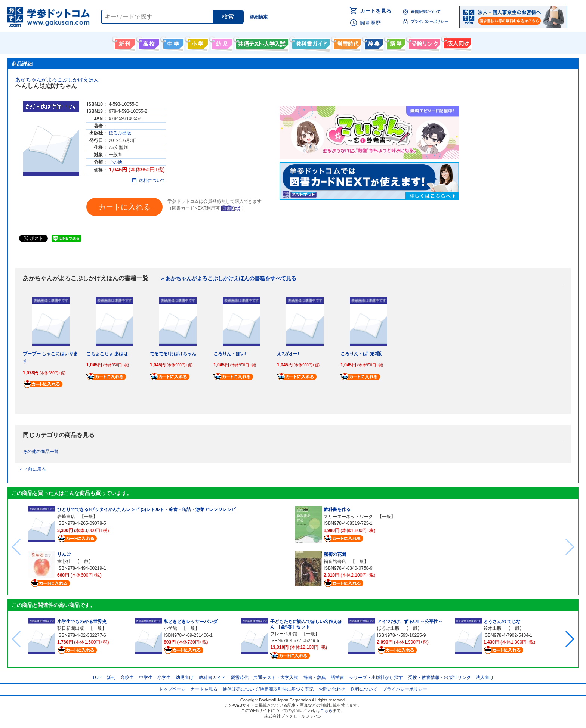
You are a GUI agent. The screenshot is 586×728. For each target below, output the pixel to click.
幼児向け (221, 42)
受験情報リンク (423, 42)
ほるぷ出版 (120, 133)
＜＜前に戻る (33, 469)
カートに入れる (124, 207)
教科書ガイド (310, 42)
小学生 (164, 678)
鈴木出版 (493, 628)
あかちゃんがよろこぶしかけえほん (57, 80)
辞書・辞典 (315, 678)
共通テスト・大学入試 (261, 42)
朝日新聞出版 (71, 628)
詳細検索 (259, 17)
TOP (97, 678)
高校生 (127, 678)
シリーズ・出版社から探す (376, 678)
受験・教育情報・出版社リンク (439, 678)
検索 (228, 17)
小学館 (170, 628)
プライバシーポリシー (429, 21)
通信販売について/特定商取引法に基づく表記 (268, 689)
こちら (326, 710)
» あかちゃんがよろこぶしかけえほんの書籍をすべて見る (229, 278)
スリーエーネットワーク (348, 517)
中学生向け (172, 42)
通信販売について (426, 12)
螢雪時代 (346, 42)
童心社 (64, 561)
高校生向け (148, 42)
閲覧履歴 (370, 23)
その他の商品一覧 (41, 452)
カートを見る (376, 11)
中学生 (146, 678)
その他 (115, 162)
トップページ (172, 689)
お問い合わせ (332, 689)
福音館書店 (335, 561)
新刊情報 (124, 42)
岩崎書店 (66, 517)
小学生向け (197, 42)
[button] (569, 639)
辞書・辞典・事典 (373, 42)
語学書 (395, 42)
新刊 (111, 678)
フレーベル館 (284, 634)
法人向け (457, 42)
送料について (149, 180)
